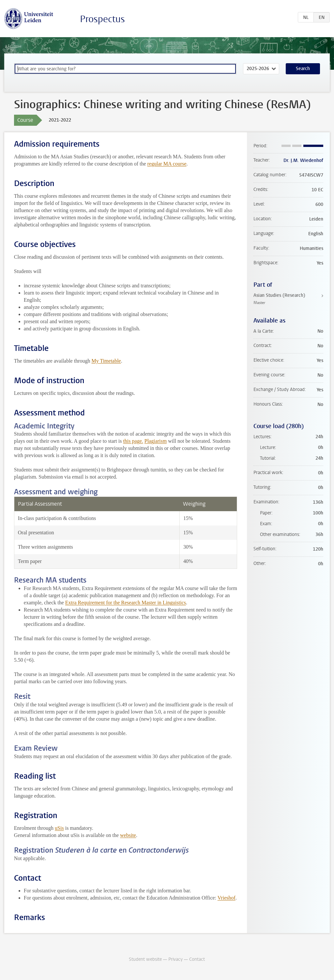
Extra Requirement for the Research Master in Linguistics (126, 603)
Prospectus (102, 19)
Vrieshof (227, 898)
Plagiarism (156, 441)
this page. (133, 441)
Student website (145, 959)
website (128, 835)
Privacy (175, 959)
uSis (59, 828)
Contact (197, 959)
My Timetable (106, 361)
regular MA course (167, 164)
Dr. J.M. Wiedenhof (303, 160)
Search (303, 69)
